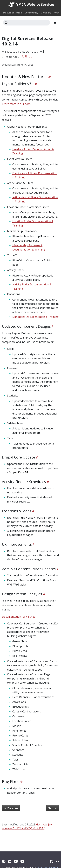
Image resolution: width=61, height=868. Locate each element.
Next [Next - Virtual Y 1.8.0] (52, 808)
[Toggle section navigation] (55, 23)
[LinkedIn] (10, 861)
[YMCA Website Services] (4, 861)
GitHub (27, 56)
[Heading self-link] (49, 77)
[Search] (27, 23)
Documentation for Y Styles (19, 617)
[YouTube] (16, 861)
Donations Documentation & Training (35, 317)
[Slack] (58, 861)
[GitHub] (52, 861)
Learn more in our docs (16, 104)
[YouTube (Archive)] (22, 861)
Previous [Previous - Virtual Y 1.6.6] (11, 808)
